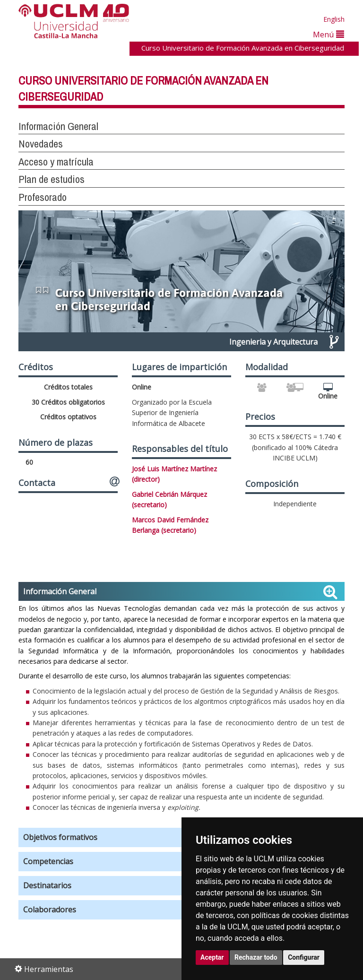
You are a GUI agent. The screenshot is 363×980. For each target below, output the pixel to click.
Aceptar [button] (212, 957)
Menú (328, 34)
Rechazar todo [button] (256, 957)
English (334, 19)
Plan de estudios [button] (52, 179)
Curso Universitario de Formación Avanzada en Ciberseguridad (243, 48)
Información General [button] (58, 126)
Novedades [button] (41, 144)
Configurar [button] (304, 957)
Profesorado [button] (43, 197)
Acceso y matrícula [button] (56, 162)
